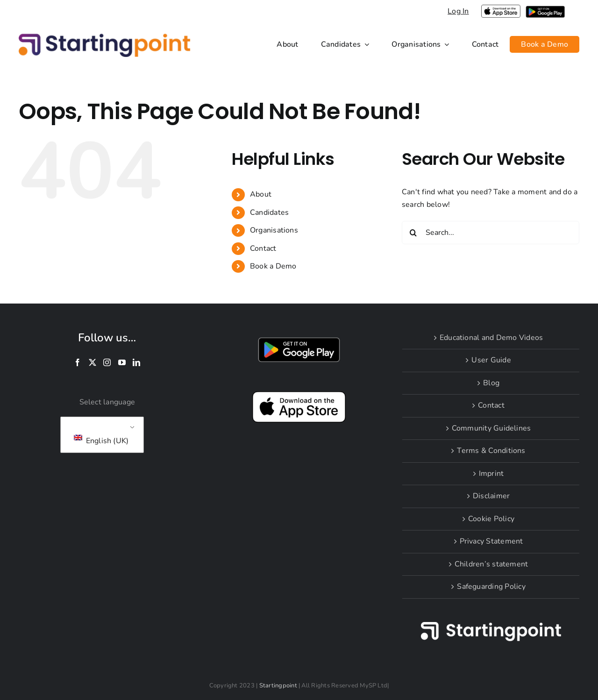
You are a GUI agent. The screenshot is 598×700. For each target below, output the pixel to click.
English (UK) (101, 440)
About (261, 194)
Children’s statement (491, 564)
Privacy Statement (491, 541)
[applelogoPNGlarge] (501, 8)
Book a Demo (273, 266)
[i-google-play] (545, 9)
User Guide (491, 360)
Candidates (269, 212)
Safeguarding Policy (491, 587)
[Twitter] (93, 362)
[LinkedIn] (136, 362)
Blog (491, 383)
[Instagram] (107, 362)
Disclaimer (491, 496)
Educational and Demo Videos (491, 338)
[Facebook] (78, 362)
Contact (263, 248)
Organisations (274, 230)
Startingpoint (278, 686)
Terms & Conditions (491, 451)
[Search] (413, 233)
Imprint (491, 474)
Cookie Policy (491, 519)
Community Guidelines (491, 428)
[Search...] (491, 233)
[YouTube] (122, 362)
